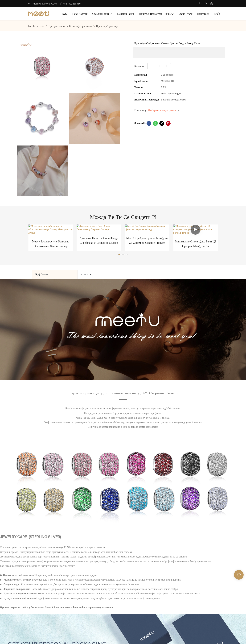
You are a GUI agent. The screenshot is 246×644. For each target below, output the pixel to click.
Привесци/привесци (107, 26)
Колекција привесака (81, 26)
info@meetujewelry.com (45, 4)
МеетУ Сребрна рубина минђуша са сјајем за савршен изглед (147, 241)
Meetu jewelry (36, 26)
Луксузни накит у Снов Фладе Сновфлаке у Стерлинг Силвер (99, 241)
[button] (219, 14)
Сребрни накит (57, 26)
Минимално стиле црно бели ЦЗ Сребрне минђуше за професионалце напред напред (196, 242)
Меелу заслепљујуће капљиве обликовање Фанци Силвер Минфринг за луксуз (51, 242)
